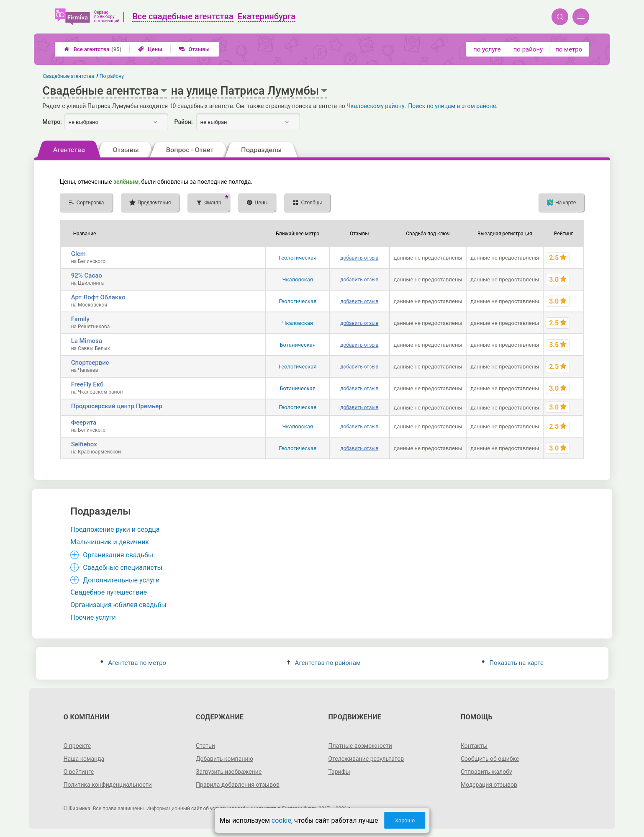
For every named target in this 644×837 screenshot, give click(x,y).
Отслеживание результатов (366, 759)
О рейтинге (79, 772)
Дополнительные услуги (121, 580)
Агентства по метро (133, 663)
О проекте (77, 746)
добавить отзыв (359, 258)
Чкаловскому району (375, 106)
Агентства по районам (324, 663)
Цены (150, 49)
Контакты (474, 746)
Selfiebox (84, 444)
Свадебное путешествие (109, 592)
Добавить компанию (225, 759)
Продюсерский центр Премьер (117, 406)
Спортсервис (90, 363)
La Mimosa (87, 341)
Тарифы (339, 772)
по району (528, 49)
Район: (184, 122)
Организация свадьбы (118, 555)
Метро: (52, 122)
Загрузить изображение (229, 772)
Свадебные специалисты (123, 568)
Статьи (205, 746)
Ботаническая (298, 345)
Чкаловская (298, 279)
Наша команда (84, 759)
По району (112, 76)
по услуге (487, 49)
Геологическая (298, 258)
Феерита (84, 422)
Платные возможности (360, 746)
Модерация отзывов (489, 785)
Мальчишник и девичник (110, 542)
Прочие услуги (93, 617)
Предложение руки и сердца (115, 529)
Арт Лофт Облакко (98, 297)
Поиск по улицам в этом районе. (453, 106)
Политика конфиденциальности (108, 785)
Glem (78, 254)
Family (80, 319)
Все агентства (93, 49)
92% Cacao (87, 276)
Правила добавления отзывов (238, 785)
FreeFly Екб (87, 384)
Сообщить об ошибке (490, 759)
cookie (281, 820)
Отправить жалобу (486, 772)
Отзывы (194, 49)
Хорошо (405, 820)
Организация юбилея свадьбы (118, 605)
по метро (569, 49)
